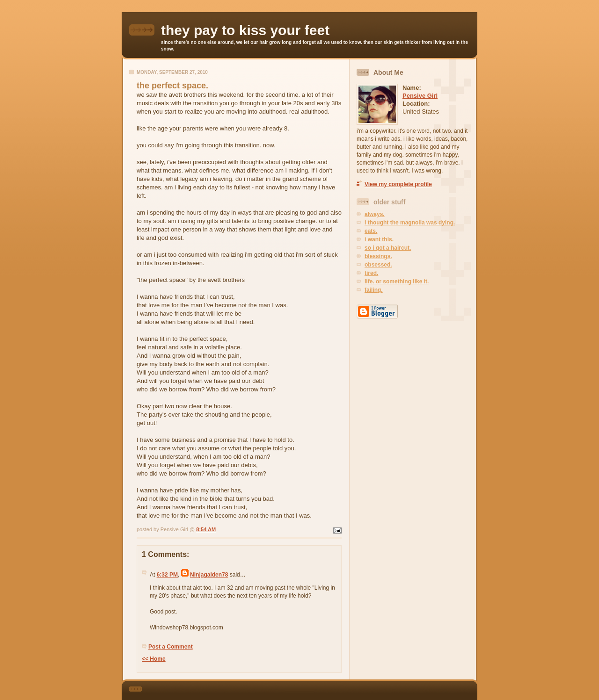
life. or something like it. (397, 281)
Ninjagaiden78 (209, 575)
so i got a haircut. (388, 248)
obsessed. (378, 265)
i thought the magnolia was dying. (410, 223)
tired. (371, 273)
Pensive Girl (420, 96)
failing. (374, 290)
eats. (371, 231)
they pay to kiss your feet (245, 30)
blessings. (378, 256)
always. (375, 214)
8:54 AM (206, 529)
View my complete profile (398, 184)
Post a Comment (171, 647)
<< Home (154, 659)
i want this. (379, 239)
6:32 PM (167, 575)
